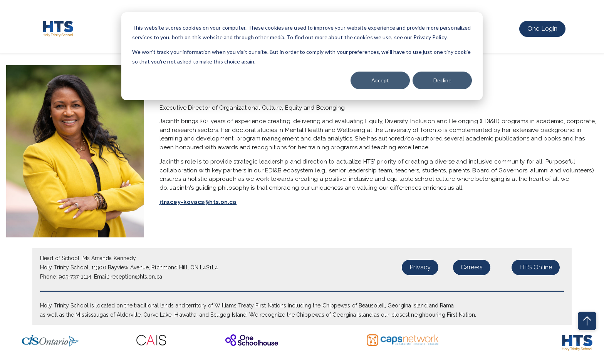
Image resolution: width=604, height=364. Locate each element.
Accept (380, 80)
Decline (442, 80)
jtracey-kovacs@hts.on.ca (198, 202)
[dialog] (302, 56)
